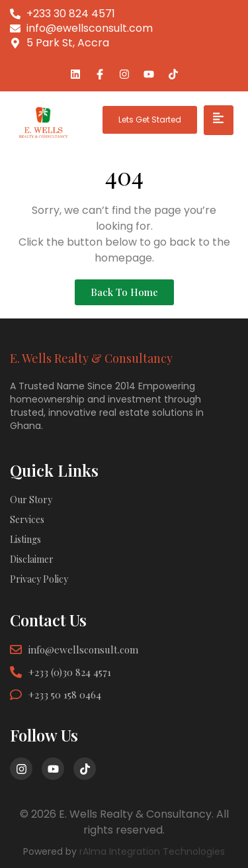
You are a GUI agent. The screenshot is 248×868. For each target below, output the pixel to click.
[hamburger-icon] (219, 120)
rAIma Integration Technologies (152, 851)
